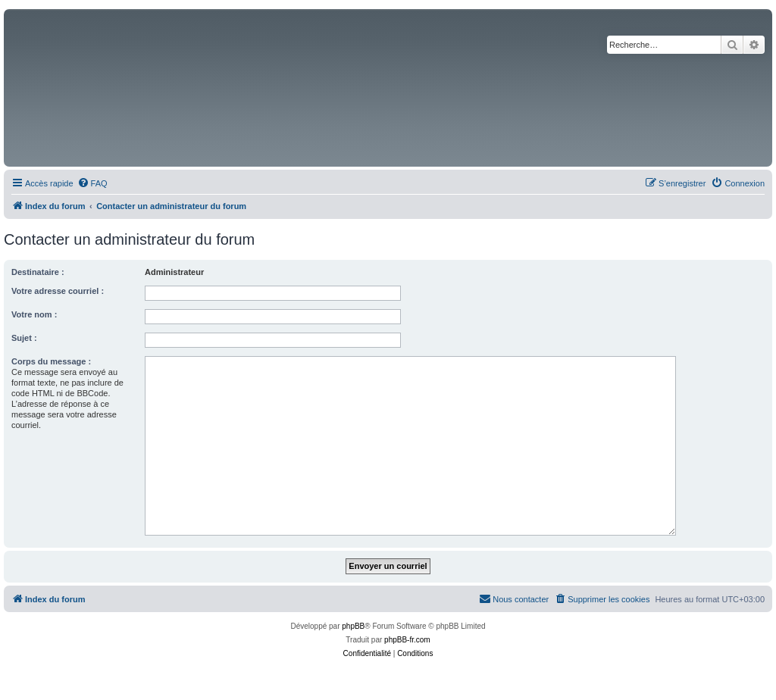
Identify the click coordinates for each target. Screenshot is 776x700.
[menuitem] (92, 183)
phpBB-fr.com (407, 640)
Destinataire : (38, 272)
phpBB (353, 626)
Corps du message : (51, 361)
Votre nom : (34, 314)
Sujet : (24, 338)
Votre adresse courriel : (58, 291)
